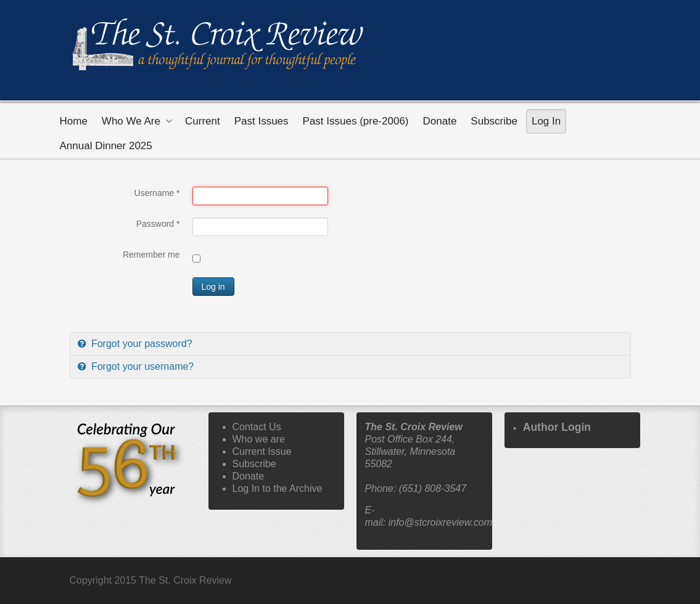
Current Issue (262, 451)
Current (203, 121)
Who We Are (131, 121)
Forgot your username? (142, 366)
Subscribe (494, 121)
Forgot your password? (141, 344)
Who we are (259, 439)
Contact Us (257, 427)
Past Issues (261, 121)
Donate (440, 121)
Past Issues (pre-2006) (356, 121)
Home (74, 121)
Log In (546, 121)
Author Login (557, 427)
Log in (213, 287)
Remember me (151, 255)
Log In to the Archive (278, 488)
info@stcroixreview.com (440, 522)
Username (157, 193)
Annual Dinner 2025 (106, 146)
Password (158, 224)
